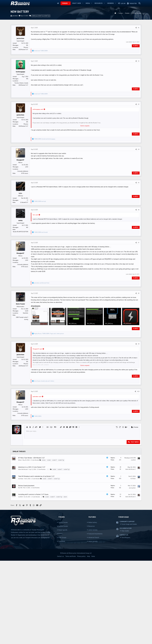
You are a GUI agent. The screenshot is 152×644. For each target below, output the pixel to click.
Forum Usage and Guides (129, 552)
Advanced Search (94, 566)
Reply (137, 46)
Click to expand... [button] (85, 126)
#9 (139, 344)
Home (58, 3)
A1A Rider (21, 507)
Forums (65, 3)
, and (45, 139)
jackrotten (15, 16)
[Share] (136, 28)
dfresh (20, 488)
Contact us (60, 584)
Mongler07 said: (37, 349)
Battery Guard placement (26, 514)
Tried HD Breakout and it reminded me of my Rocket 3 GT (36, 504)
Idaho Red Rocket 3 (23, 497)
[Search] (139, 3)
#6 (139, 210)
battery (34, 16)
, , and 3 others (44, 381)
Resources (99, 3)
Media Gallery (93, 550)
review (44, 488)
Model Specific (63, 558)
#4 (139, 149)
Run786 (20, 516)
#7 (139, 243)
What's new (77, 3)
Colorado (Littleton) (23, 171)
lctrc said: (35, 215)
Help (89, 584)
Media (88, 3)
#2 (139, 61)
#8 (139, 293)
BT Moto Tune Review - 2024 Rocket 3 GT (31, 486)
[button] (69, 3)
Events (60, 562)
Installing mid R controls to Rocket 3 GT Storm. (33, 522)
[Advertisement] (76, 435)
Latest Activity (93, 558)
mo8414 (133, 488)
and (41, 51)
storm (65, 525)
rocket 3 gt (47, 16)
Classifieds (62, 569)
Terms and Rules (71, 584)
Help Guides (125, 559)
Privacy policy (81, 584)
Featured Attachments (95, 562)
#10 (138, 391)
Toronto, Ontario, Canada (21, 83)
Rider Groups (62, 566)
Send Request (126, 566)
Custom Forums (63, 554)
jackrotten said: (37, 396)
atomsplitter (132, 516)
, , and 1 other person (49, 334)
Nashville (26, 313)
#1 (139, 28)
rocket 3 (40, 16)
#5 (139, 183)
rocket (49, 488)
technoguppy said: (38, 109)
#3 (139, 104)
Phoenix (26, 47)
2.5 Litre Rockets (35, 488)
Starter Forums (63, 550)
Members (111, 3)
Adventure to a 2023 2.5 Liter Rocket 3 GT (32, 495)
